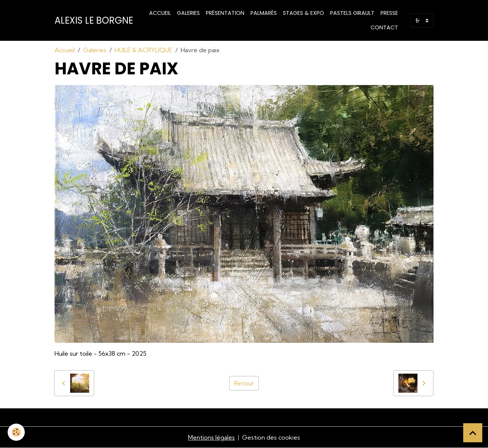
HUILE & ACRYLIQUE (144, 50)
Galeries (188, 13)
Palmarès (264, 13)
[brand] (94, 21)
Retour (244, 383)
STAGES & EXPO (303, 13)
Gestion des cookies (271, 437)
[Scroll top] (473, 433)
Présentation (225, 13)
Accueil (160, 13)
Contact (384, 27)
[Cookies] (16, 432)
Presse (389, 13)
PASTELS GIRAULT (352, 13)
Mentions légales (211, 437)
